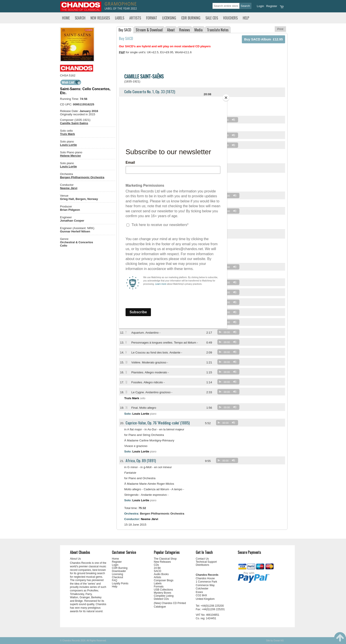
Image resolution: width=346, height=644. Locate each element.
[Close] (226, 98)
